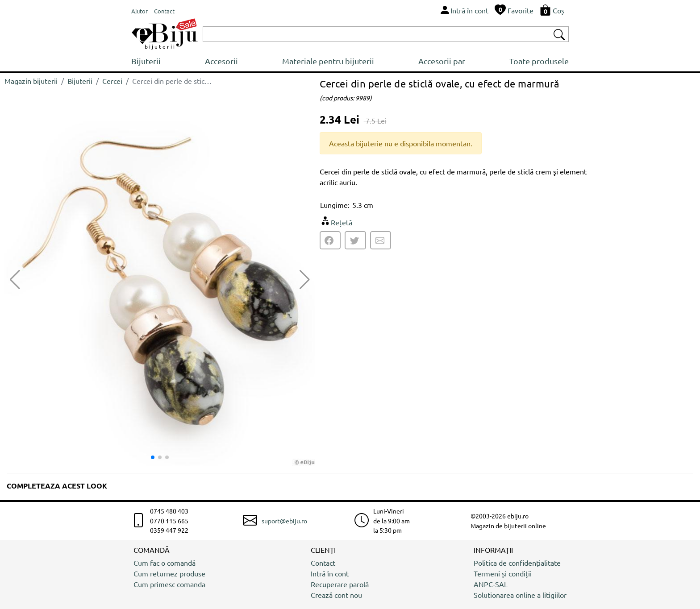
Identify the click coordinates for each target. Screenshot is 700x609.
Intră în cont (330, 573)
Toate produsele (539, 61)
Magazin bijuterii (31, 81)
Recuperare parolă (340, 584)
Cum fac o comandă (165, 563)
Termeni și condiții (503, 573)
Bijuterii (146, 61)
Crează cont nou (336, 595)
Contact (323, 563)
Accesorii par (442, 61)
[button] (305, 280)
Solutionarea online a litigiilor (520, 595)
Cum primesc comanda (169, 584)
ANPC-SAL (491, 584)
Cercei (112, 81)
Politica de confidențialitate (517, 563)
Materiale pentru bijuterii (328, 61)
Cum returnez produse (169, 573)
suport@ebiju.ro (284, 521)
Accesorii (221, 61)
